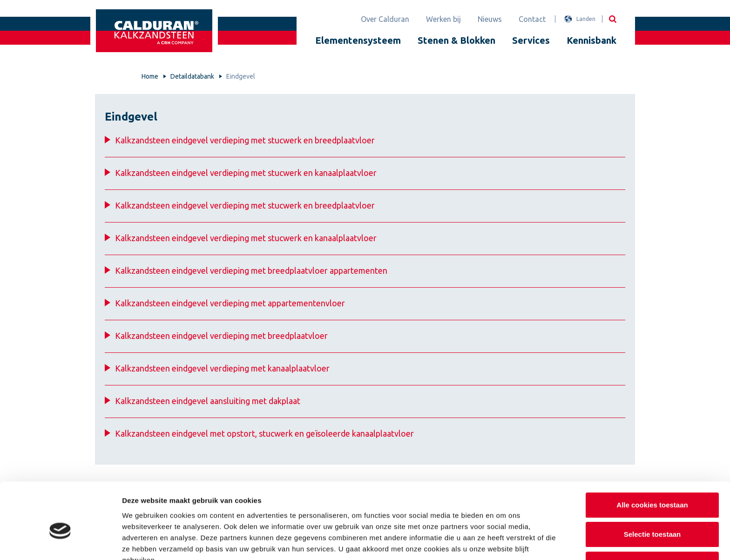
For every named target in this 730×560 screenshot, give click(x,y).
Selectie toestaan (652, 486)
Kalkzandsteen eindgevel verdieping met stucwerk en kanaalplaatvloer (246, 173)
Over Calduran (385, 19)
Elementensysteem (358, 40)
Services (531, 40)
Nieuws (490, 19)
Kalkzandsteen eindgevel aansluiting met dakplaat (208, 401)
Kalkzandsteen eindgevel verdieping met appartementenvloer (230, 303)
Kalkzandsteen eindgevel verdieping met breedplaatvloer (221, 336)
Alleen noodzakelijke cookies (652, 516)
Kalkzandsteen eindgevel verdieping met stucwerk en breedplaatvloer (245, 140)
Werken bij (443, 19)
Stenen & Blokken (456, 40)
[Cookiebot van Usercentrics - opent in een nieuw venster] (60, 542)
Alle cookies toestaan (652, 456)
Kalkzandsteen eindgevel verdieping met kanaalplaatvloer (222, 368)
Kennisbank (591, 40)
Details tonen (503, 542)
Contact (532, 19)
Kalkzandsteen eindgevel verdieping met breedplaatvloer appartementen (251, 270)
